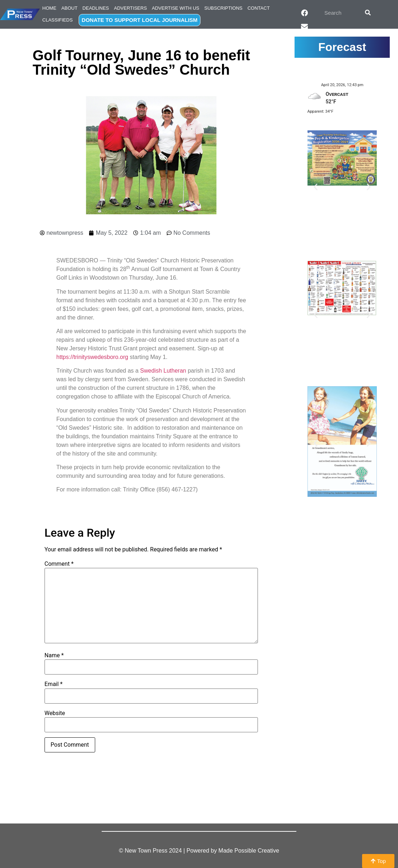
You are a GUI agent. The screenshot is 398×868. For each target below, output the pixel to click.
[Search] (368, 13)
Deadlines (96, 8)
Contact (259, 8)
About (70, 8)
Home (49, 8)
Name (54, 655)
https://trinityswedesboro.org (92, 357)
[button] (316, 186)
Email (54, 684)
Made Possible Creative (249, 851)
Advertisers (130, 8)
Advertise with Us (176, 8)
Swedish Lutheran (163, 371)
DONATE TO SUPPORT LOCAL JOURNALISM (140, 20)
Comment (59, 564)
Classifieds (58, 20)
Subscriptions (223, 8)
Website (55, 713)
